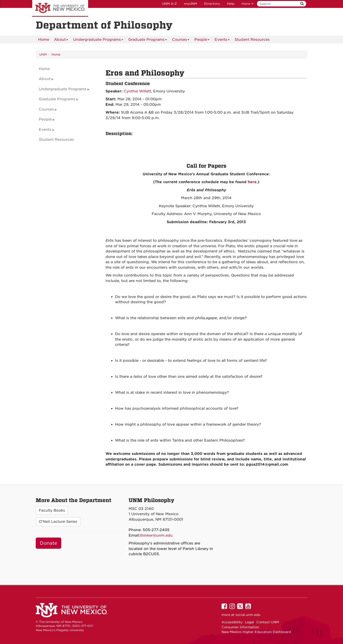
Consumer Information (240, 627)
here (252, 182)
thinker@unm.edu (156, 535)
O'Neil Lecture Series (58, 522)
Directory (212, 4)
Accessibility (232, 622)
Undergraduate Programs (98, 40)
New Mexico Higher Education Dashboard (256, 632)
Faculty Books (52, 510)
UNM (43, 54)
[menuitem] (44, 40)
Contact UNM (268, 622)
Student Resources (252, 40)
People (202, 40)
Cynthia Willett (137, 91)
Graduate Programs (148, 40)
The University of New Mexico (60, 8)
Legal (249, 622)
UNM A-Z (169, 4)
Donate (48, 543)
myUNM (191, 4)
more (247, 4)
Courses (181, 40)
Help (231, 4)
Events (222, 40)
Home (44, 40)
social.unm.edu (248, 615)
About (61, 40)
